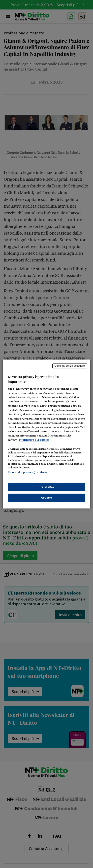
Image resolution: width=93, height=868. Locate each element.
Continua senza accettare (70, 366)
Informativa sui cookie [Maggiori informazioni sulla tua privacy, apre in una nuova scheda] (34, 440)
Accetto (47, 498)
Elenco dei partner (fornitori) (27, 472)
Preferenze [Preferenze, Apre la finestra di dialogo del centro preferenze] (47, 487)
